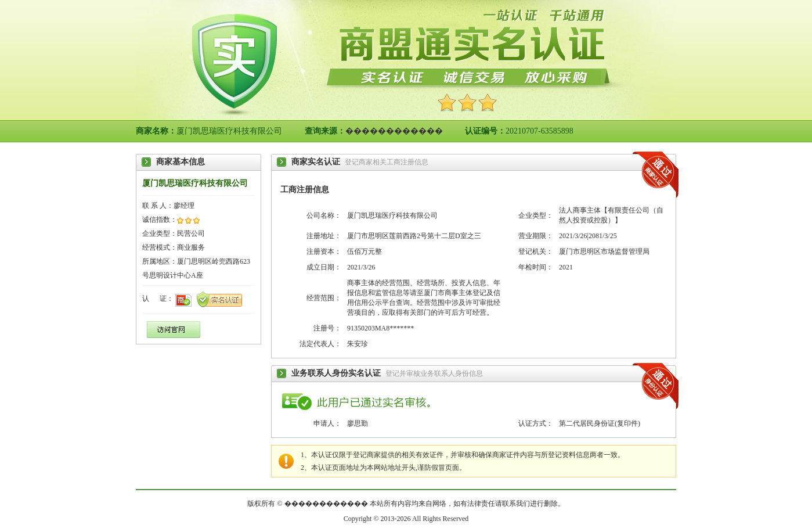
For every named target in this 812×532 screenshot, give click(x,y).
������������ (394, 131)
